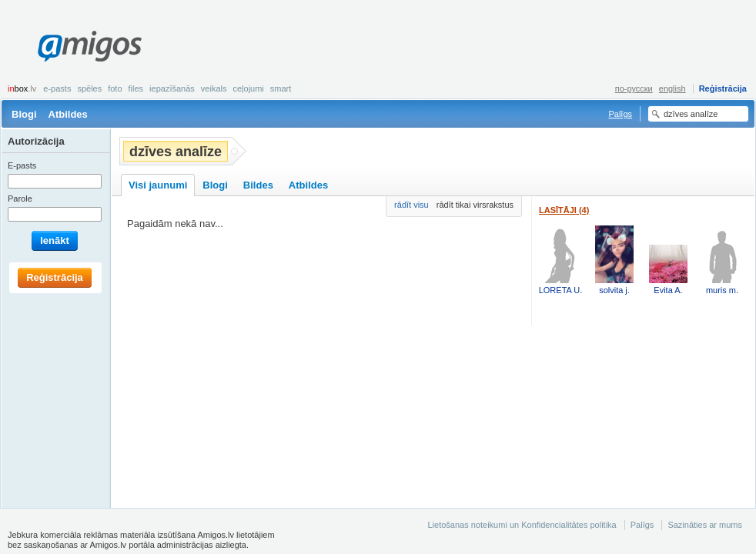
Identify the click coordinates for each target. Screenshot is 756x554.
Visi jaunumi (158, 185)
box (22, 88)
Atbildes (68, 114)
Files (136, 88)
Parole (20, 199)
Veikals (214, 88)
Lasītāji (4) (564, 210)
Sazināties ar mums (705, 525)
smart (281, 88)
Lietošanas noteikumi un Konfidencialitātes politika (522, 525)
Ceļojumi (248, 88)
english (672, 88)
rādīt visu (411, 205)
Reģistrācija (723, 88)
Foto (115, 88)
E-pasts (57, 88)
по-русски (634, 88)
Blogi (24, 114)
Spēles (89, 88)
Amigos (90, 46)
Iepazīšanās (172, 88)
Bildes (258, 185)
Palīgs (620, 114)
